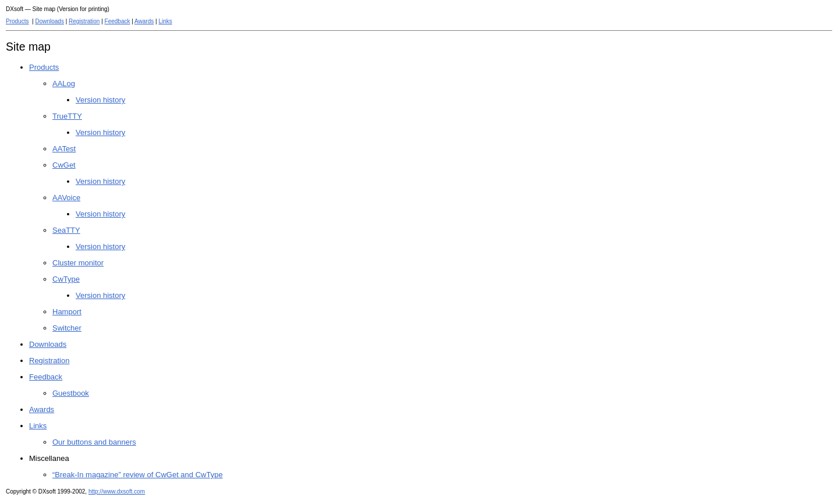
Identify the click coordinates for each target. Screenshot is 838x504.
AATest (64, 149)
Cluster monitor (78, 263)
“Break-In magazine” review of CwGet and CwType (138, 475)
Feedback (118, 21)
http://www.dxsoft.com (117, 491)
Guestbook (71, 393)
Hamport (67, 312)
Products (17, 21)
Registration (84, 21)
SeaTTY (66, 230)
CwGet (64, 165)
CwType (66, 279)
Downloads (49, 21)
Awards (144, 21)
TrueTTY (67, 116)
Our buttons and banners (94, 442)
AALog (64, 84)
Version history (100, 100)
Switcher (67, 328)
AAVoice (66, 198)
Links (165, 21)
